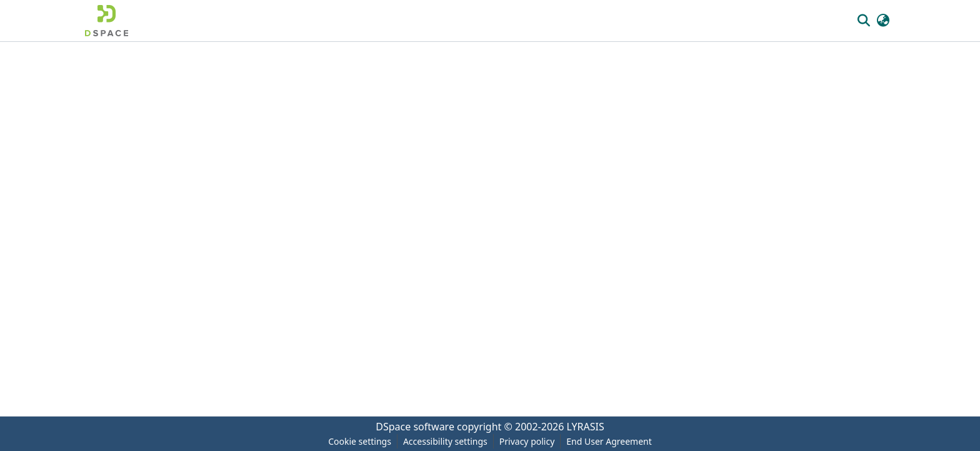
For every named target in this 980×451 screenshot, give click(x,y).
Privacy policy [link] (527, 441)
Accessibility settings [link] (445, 441)
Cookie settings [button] (360, 441)
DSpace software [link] (415, 427)
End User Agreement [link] (609, 441)
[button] (107, 21)
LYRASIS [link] (586, 427)
